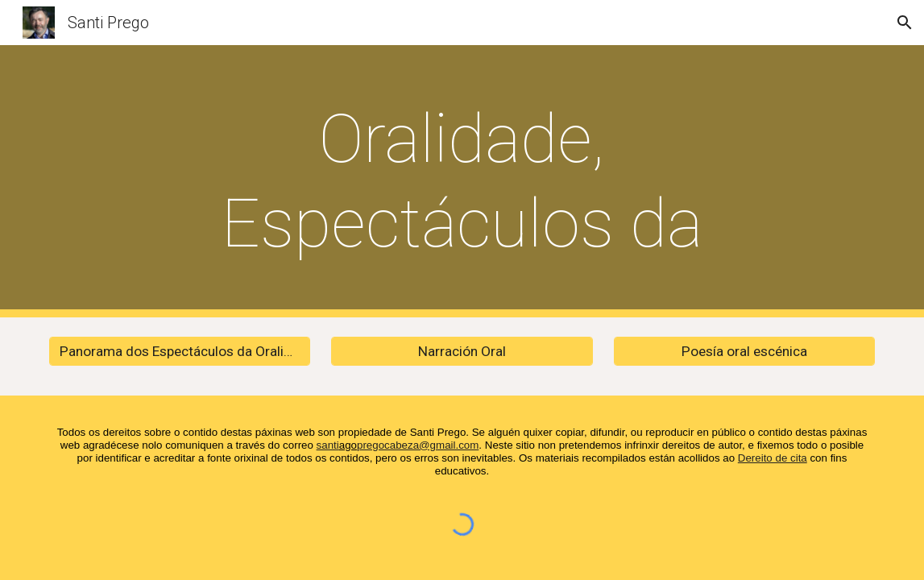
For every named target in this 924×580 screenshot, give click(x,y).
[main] (462, 181)
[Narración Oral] (462, 352)
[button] (905, 23)
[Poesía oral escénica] (744, 352)
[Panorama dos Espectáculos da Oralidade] (180, 352)
